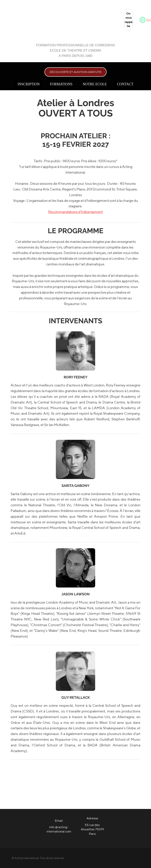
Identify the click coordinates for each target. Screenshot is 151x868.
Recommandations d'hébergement (75, 212)
